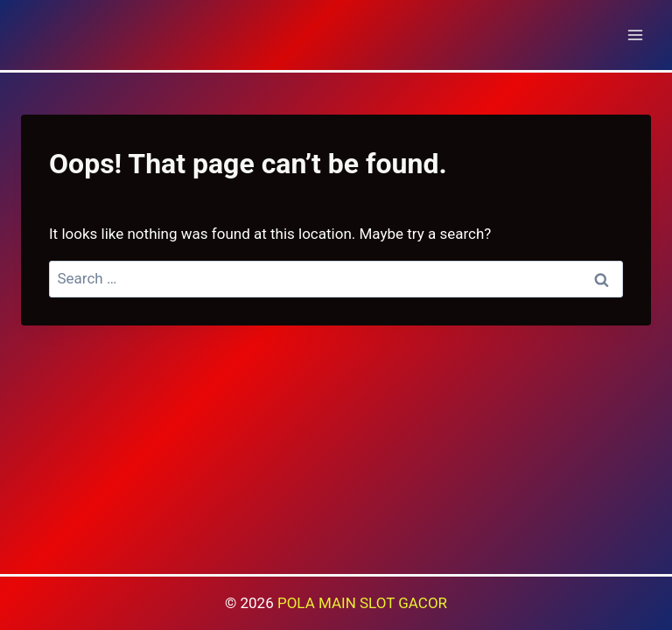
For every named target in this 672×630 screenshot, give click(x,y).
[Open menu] (635, 35)
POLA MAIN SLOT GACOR (362, 603)
